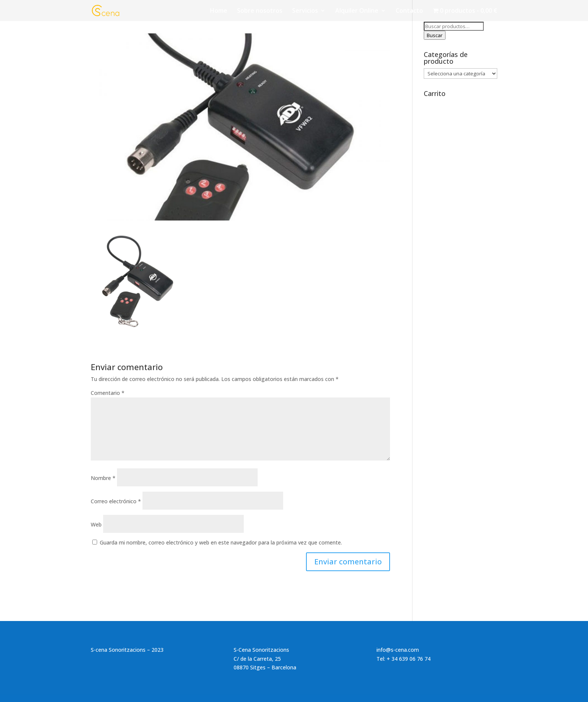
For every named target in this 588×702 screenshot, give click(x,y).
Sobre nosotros (260, 11)
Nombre (103, 478)
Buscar (435, 35)
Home (219, 11)
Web (96, 524)
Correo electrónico (116, 501)
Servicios (305, 11)
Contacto (409, 11)
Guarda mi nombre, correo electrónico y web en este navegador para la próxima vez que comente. (221, 542)
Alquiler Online (357, 11)
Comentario (108, 393)
